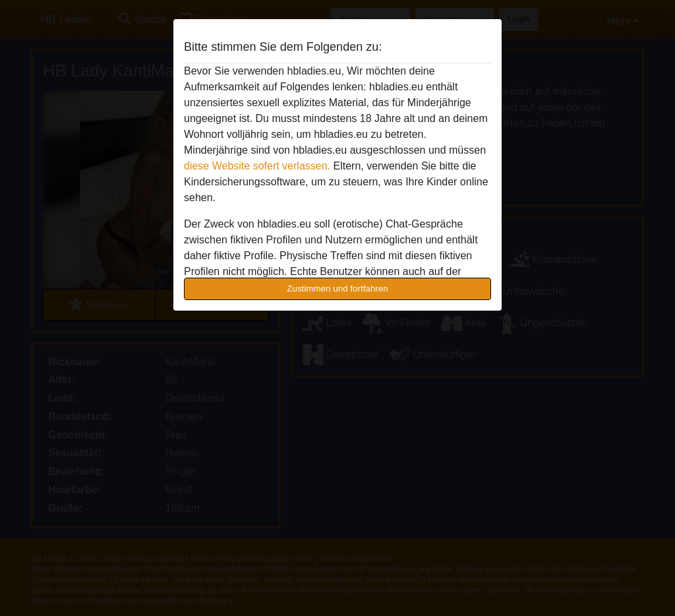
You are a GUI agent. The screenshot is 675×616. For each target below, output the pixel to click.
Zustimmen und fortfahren (337, 289)
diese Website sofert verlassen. (257, 166)
